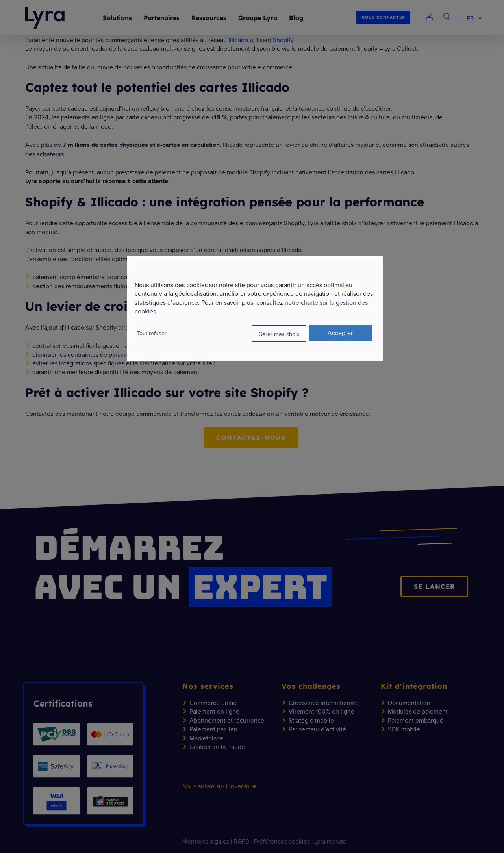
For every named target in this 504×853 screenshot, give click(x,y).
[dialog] (255, 308)
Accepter (340, 333)
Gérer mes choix (279, 333)
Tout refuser (152, 333)
